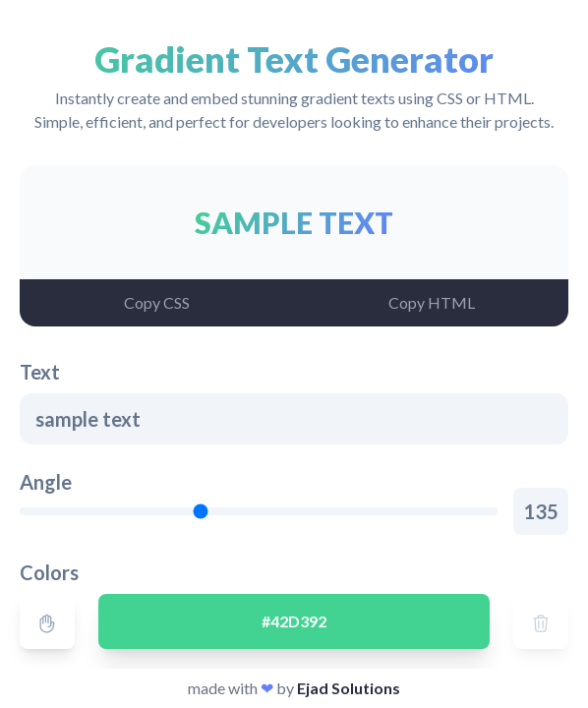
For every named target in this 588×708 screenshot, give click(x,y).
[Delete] (541, 621)
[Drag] (47, 621)
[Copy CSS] (157, 303)
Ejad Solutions (349, 688)
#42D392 (294, 621)
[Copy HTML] (431, 303)
